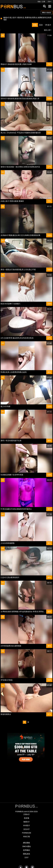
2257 (26, 858)
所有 (35, 25)
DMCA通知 (27, 846)
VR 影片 (48, 25)
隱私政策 (26, 854)
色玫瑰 (26, 818)
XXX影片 (27, 825)
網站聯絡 (26, 843)
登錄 (39, 2)
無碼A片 (27, 822)
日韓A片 (27, 814)
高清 (41, 25)
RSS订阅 (27, 837)
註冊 (44, 2)
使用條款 (26, 850)
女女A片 (27, 829)
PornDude (27, 833)
